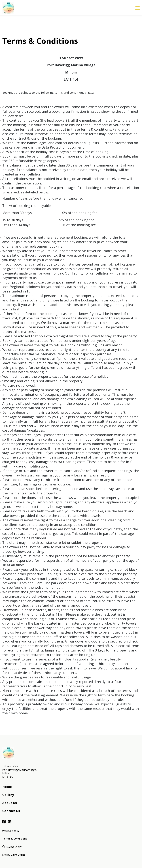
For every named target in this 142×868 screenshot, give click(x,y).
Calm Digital (18, 855)
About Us (10, 803)
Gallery (8, 795)
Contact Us (11, 811)
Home (7, 787)
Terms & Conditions (15, 839)
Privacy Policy (11, 831)
